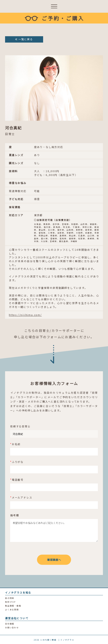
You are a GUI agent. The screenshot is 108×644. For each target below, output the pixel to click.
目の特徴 (10, 598)
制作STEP (10, 602)
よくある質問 (12, 610)
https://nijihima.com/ (25, 315)
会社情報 (10, 624)
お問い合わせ (12, 628)
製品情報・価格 (13, 606)
